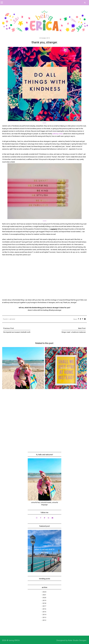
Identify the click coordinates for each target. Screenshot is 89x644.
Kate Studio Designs (77, 640)
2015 (44, 612)
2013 (44, 617)
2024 (44, 592)
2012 (44, 620)
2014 (44, 615)
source (44, 123)
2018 (44, 603)
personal (12, 319)
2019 (44, 601)
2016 (44, 609)
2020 (44, 598)
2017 (44, 606)
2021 (44, 595)
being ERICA (14, 640)
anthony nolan (58, 134)
